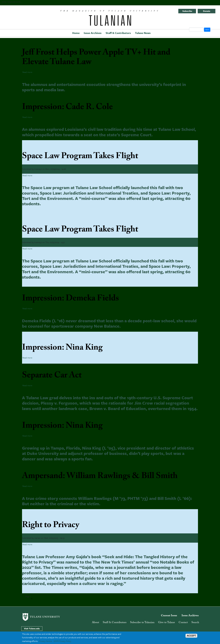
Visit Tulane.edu (32, 628)
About (95, 623)
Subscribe (187, 11)
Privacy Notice (46, 641)
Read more (27, 72)
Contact (183, 623)
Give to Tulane (167, 623)
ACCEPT (191, 636)
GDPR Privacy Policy (62, 641)
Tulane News (143, 33)
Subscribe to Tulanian (142, 623)
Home (76, 33)
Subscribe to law (38, 596)
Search (195, 623)
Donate (207, 11)
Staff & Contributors (118, 33)
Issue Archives (93, 33)
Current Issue (169, 616)
